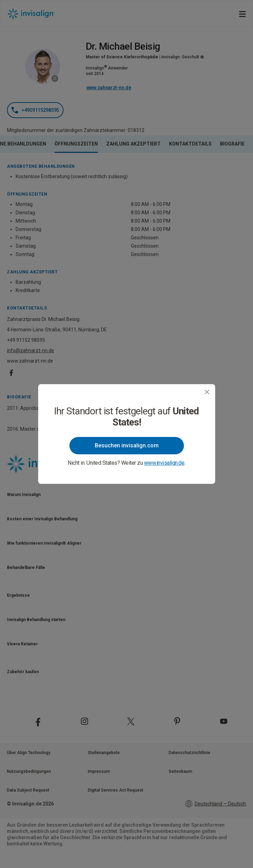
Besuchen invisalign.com (127, 445)
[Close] (207, 392)
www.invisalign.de (164, 463)
